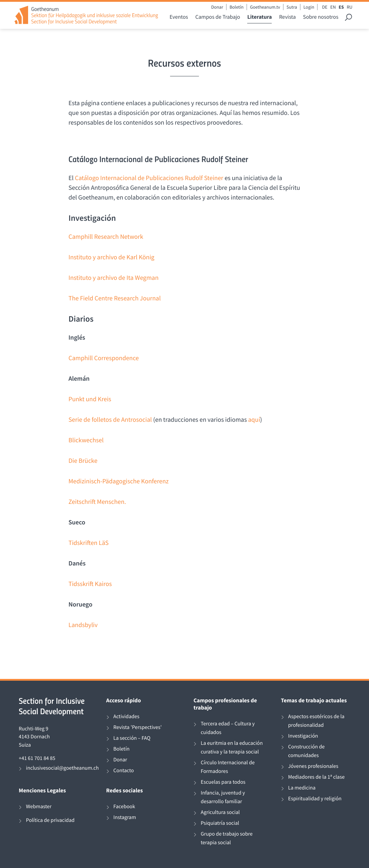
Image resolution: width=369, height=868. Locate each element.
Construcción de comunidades (306, 751)
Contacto (124, 771)
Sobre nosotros (321, 17)
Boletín (237, 7)
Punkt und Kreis (90, 399)
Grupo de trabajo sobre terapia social (227, 838)
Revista (287, 17)
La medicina (302, 788)
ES (341, 7)
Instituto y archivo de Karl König (111, 257)
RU (350, 7)
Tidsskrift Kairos (90, 584)
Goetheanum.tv (265, 7)
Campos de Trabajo (218, 17)
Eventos (179, 17)
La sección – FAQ (132, 738)
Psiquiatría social (220, 823)
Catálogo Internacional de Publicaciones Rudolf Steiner (149, 178)
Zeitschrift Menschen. (97, 502)
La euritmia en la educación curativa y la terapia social (232, 748)
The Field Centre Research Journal (115, 298)
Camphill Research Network (106, 236)
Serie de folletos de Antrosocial (110, 419)
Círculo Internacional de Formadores (228, 767)
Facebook (124, 807)
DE (325, 7)
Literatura (259, 17)
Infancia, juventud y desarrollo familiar (223, 797)
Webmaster (39, 807)
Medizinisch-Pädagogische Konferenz (119, 481)
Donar (217, 7)
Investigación (303, 736)
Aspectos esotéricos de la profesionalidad (316, 721)
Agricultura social (220, 812)
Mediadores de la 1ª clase (317, 777)
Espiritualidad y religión (315, 799)
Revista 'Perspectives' (138, 727)
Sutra (292, 7)
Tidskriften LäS (88, 543)
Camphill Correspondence (104, 358)
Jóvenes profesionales (313, 766)
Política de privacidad (50, 820)
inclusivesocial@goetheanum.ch (62, 768)
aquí (254, 419)
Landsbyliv (83, 625)
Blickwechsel (86, 440)
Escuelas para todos (223, 782)
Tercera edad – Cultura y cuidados (228, 728)
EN (333, 7)
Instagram (125, 817)
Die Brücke (83, 460)
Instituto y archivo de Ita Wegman (114, 278)
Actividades (126, 717)
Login (309, 7)
